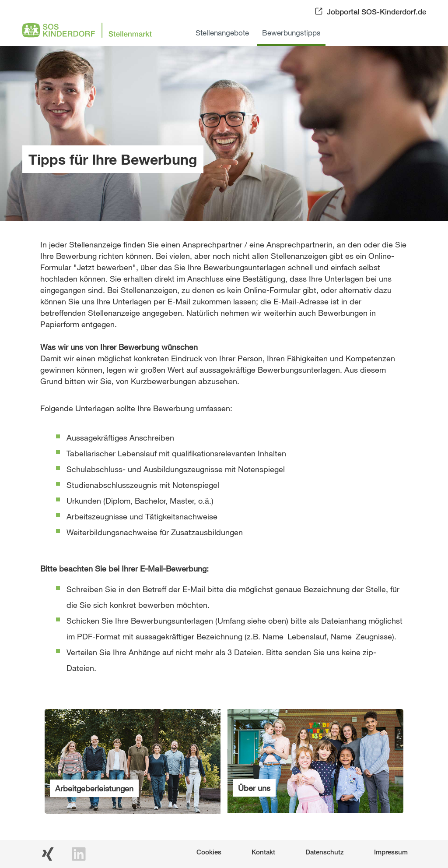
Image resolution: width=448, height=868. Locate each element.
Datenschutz (325, 852)
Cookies (209, 852)
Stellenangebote (222, 33)
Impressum (391, 852)
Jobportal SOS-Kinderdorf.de (376, 12)
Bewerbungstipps (291, 33)
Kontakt (263, 852)
